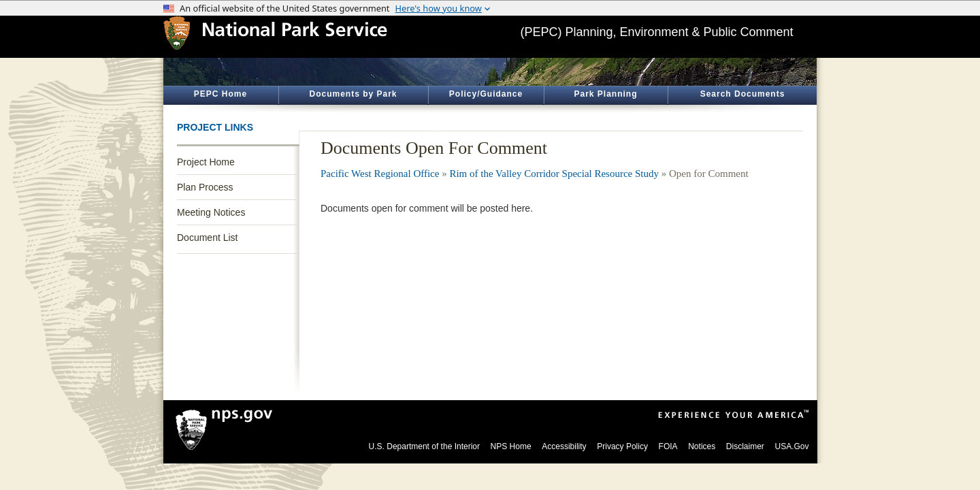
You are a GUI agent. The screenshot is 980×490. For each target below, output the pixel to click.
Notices (702, 446)
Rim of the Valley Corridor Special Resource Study (554, 174)
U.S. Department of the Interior (424, 446)
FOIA (668, 446)
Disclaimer (745, 446)
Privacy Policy (622, 446)
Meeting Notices (211, 212)
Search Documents (743, 94)
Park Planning (605, 94)
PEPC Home (220, 94)
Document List (207, 238)
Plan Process (205, 187)
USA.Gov (791, 446)
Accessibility (564, 446)
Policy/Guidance (486, 94)
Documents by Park (353, 94)
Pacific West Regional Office (380, 174)
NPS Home (511, 446)
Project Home (206, 162)
